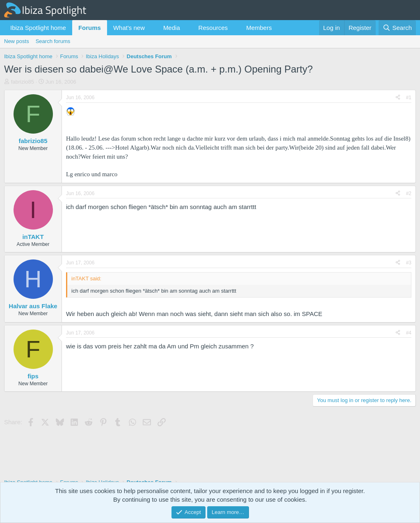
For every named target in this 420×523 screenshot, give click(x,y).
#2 (409, 193)
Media (172, 28)
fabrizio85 (23, 82)
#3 (409, 263)
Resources (213, 28)
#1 (409, 98)
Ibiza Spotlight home (38, 28)
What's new (129, 28)
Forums (90, 28)
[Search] (397, 28)
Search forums (53, 41)
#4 (409, 333)
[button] (151, 28)
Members (259, 28)
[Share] (398, 98)
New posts (17, 41)
